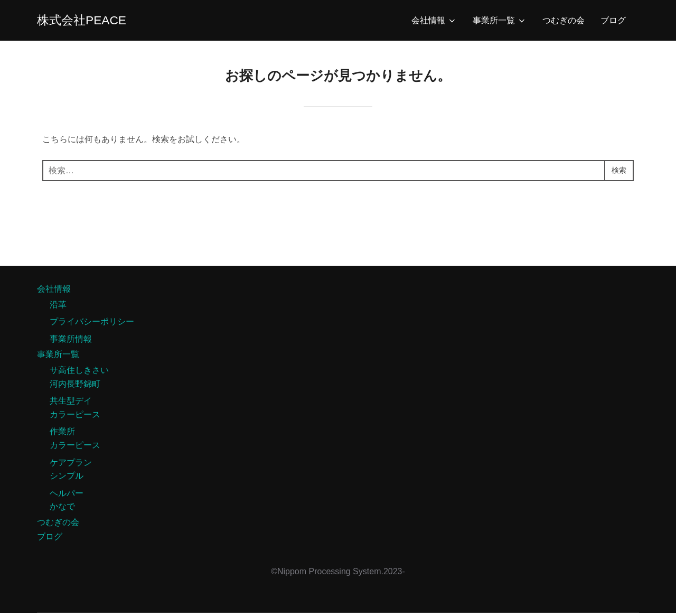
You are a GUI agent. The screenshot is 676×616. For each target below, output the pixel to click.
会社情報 (434, 22)
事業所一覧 (500, 22)
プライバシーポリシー (92, 325)
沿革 (58, 308)
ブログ (613, 22)
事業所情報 (71, 342)
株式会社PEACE (88, 22)
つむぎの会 (564, 22)
